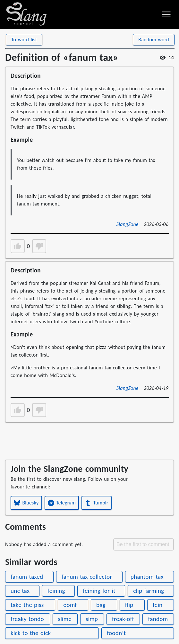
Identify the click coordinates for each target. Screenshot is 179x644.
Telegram (62, 503)
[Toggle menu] (166, 14)
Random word (154, 40)
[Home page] (26, 14)
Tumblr (96, 503)
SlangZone (128, 224)
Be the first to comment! (144, 544)
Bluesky (26, 503)
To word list (24, 40)
